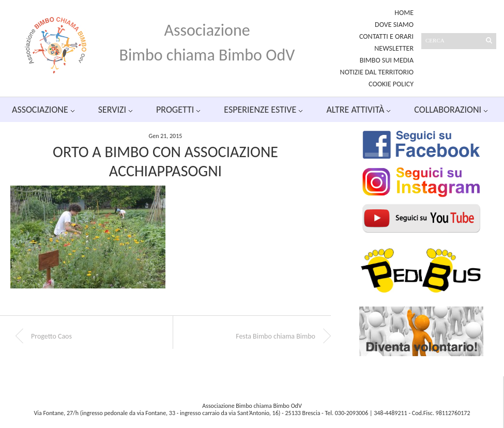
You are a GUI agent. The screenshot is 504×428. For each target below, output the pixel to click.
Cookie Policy (391, 84)
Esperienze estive (260, 110)
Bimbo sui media (387, 60)
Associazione (40, 110)
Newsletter (394, 48)
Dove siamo (394, 25)
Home (404, 13)
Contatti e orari (386, 36)
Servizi (112, 110)
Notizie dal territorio (377, 72)
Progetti (175, 110)
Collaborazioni (448, 110)
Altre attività (355, 110)
